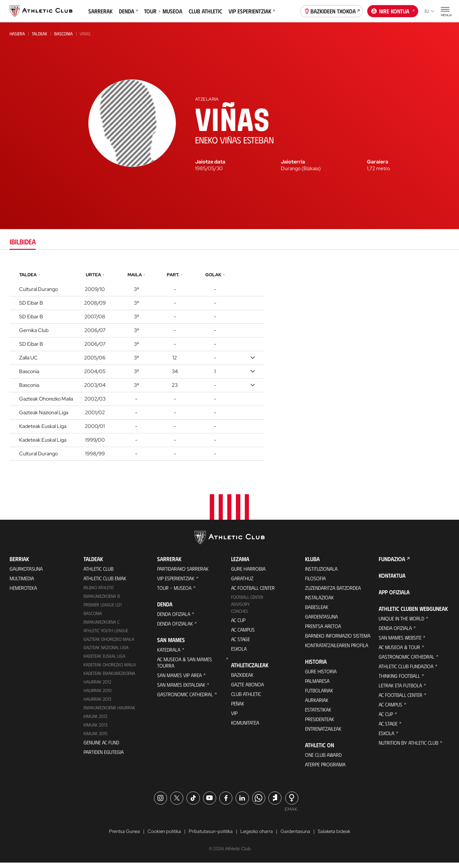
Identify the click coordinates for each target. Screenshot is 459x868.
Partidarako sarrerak (183, 573)
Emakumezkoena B (102, 601)
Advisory (240, 609)
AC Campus (243, 634)
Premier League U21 (103, 609)
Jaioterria (293, 162)
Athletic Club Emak (105, 583)
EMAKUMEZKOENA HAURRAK (109, 712)
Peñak (238, 708)
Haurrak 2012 (97, 687)
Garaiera (378, 162)
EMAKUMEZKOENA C (102, 627)
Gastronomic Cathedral (185, 699)
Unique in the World (401, 623)
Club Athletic (205, 11)
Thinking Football (399, 680)
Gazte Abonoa (248, 689)
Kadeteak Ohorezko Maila (110, 669)
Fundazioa (392, 564)
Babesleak (317, 612)
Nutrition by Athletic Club (408, 747)
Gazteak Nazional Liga (106, 652)
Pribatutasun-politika (210, 836)
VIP (234, 718)
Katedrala (169, 654)
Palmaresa (317, 686)
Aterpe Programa (325, 769)
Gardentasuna (321, 621)
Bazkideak (242, 680)
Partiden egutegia (104, 757)
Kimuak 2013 (95, 730)
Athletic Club (98, 573)
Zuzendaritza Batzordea (333, 593)
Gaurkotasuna (26, 573)
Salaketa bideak (339, 836)
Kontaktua (392, 580)
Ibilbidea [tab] (23, 241)
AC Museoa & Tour (399, 652)
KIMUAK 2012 (95, 721)
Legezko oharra (258, 836)
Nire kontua (393, 11)
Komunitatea (245, 727)
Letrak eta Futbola (400, 690)
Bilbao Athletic (99, 592)
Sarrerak (100, 11)
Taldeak (40, 34)
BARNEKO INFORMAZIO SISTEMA (338, 640)
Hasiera (17, 34)
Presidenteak (320, 724)
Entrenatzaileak (323, 733)
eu (430, 11)
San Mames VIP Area (179, 680)
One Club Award (323, 759)
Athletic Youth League (106, 635)
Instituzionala (321, 573)
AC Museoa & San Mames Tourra (185, 667)
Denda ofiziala (174, 619)
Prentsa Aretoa (323, 631)
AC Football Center (253, 593)
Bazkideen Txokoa (332, 11)
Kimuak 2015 (95, 738)
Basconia (63, 34)
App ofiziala (394, 597)
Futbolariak (319, 695)
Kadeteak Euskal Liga (104, 661)
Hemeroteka (23, 593)
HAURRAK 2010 (98, 695)
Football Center (247, 602)
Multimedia (22, 583)
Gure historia (321, 676)
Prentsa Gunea (120, 836)
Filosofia (315, 583)
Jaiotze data (210, 162)
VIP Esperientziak (252, 11)
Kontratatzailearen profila (337, 650)
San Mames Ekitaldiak (181, 689)
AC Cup (238, 625)
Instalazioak (319, 602)
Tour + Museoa (163, 11)
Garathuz (242, 583)
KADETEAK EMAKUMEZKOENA (109, 678)
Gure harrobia (248, 573)
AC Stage (240, 644)
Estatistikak (318, 714)
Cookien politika (162, 836)
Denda (128, 11)
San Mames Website (400, 642)
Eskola (239, 653)
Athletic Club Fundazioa (406, 671)
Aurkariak (317, 705)
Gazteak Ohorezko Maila (109, 644)
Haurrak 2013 (97, 704)
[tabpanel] (229, 365)
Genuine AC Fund (101, 747)
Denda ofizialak (175, 628)
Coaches (240, 616)
